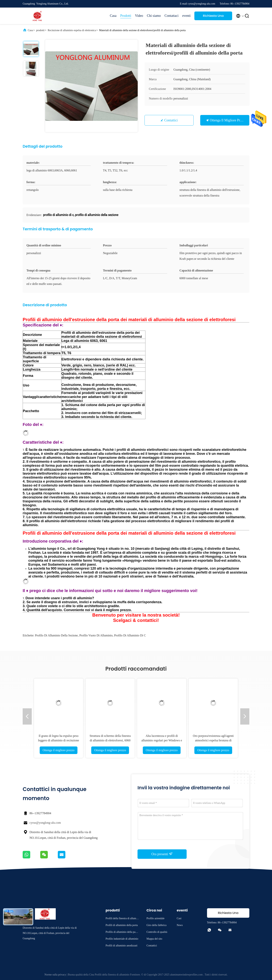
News (180, 925)
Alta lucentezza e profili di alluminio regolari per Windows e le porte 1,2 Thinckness (162, 740)
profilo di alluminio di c (130, 635)
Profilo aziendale (156, 918)
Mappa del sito (154, 939)
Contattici (171, 120)
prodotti (40, 30)
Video (139, 16)
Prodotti (126, 16)
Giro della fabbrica (157, 925)
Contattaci (172, 16)
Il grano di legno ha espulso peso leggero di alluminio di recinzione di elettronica (59, 740)
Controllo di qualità (157, 932)
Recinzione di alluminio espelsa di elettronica (72, 30)
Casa (113, 16)
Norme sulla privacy (55, 975)
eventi (186, 16)
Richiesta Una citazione (213, 17)
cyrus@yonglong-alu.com (45, 823)
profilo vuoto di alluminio (96, 635)
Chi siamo (154, 16)
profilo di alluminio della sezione (56, 635)
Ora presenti (162, 854)
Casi (179, 918)
